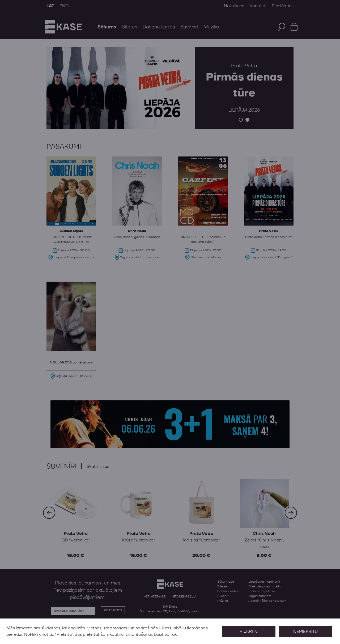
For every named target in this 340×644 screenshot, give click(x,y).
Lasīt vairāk (165, 634)
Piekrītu (248, 631)
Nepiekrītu (305, 631)
